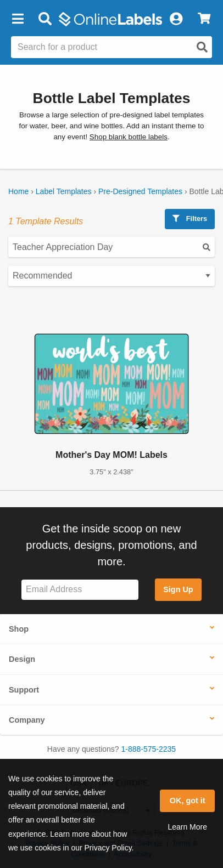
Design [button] (22, 659)
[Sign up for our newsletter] (80, 590)
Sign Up (178, 589)
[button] (18, 19)
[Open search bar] (45, 19)
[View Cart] (204, 19)
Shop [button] (19, 629)
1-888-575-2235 (149, 749)
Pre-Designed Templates (140, 191)
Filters (190, 219)
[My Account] (176, 19)
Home (18, 191)
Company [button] (27, 720)
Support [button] (24, 690)
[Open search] (202, 47)
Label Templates (64, 191)
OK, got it (188, 801)
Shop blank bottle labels (129, 137)
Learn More (187, 827)
